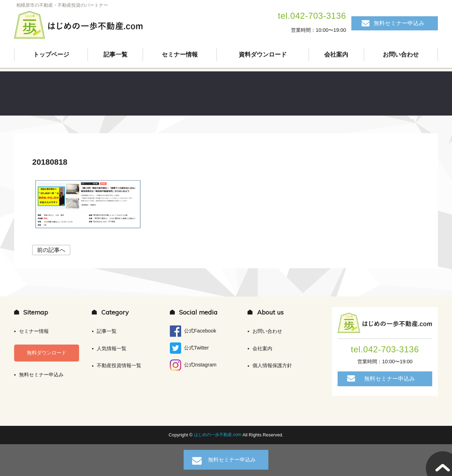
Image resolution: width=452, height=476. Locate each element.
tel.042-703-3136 (312, 16)
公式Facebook (193, 331)
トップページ (51, 55)
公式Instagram (193, 365)
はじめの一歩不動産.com (218, 435)
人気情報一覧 (112, 348)
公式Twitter (189, 348)
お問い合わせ (401, 55)
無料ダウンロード (47, 353)
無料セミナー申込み (399, 23)
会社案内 (337, 55)
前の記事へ (51, 250)
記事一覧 (115, 55)
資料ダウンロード (263, 55)
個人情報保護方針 (272, 365)
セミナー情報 (180, 55)
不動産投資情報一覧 (119, 365)
